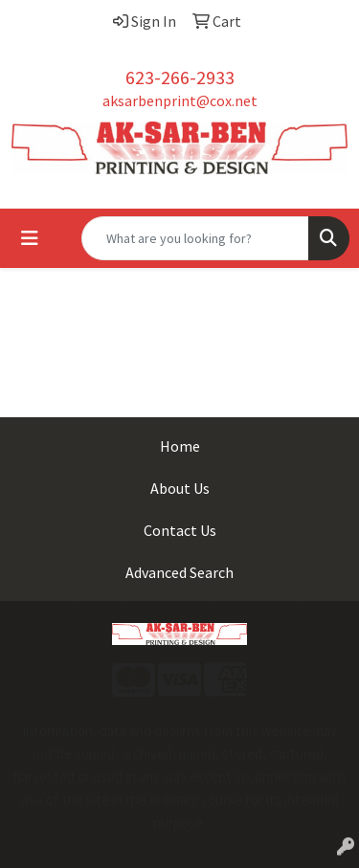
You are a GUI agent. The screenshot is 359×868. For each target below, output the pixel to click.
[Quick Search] (195, 238)
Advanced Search (179, 572)
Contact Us (180, 530)
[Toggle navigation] (30, 238)
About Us (180, 488)
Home (180, 446)
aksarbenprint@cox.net (180, 100)
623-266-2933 (180, 77)
